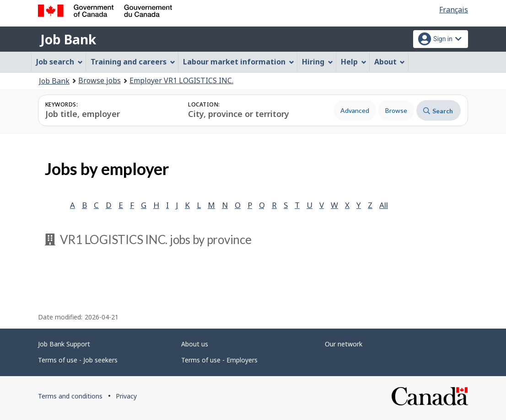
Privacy (126, 396)
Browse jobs (100, 80)
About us (195, 344)
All (384, 205)
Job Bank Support (64, 344)
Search (438, 111)
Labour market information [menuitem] (239, 62)
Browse (396, 110)
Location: (204, 104)
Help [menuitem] (354, 62)
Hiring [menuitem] (318, 62)
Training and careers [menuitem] (133, 62)
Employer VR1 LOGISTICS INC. (181, 80)
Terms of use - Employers (219, 360)
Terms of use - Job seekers (78, 360)
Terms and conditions (70, 396)
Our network (344, 344)
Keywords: (62, 104)
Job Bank (68, 39)
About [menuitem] (390, 62)
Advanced (355, 110)
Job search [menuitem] (59, 62)
